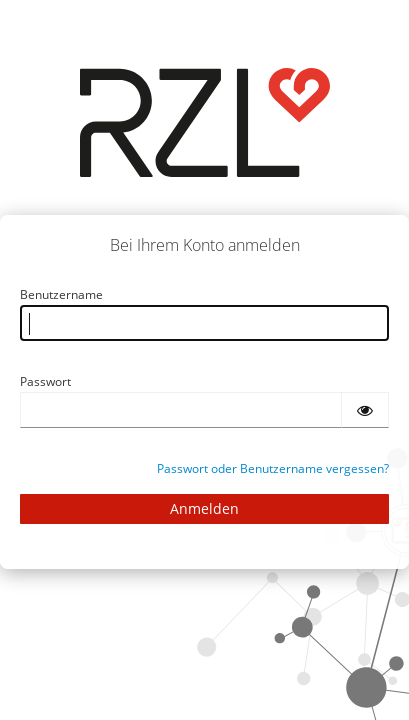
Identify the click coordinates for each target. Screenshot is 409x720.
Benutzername (61, 294)
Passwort (45, 381)
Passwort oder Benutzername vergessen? (273, 468)
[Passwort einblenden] (365, 410)
